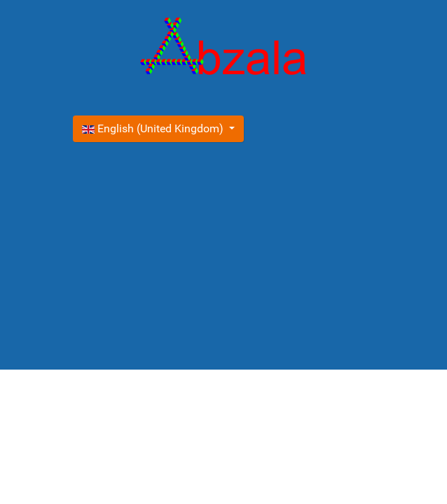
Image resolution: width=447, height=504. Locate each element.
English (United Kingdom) (154, 128)
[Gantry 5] (224, 49)
